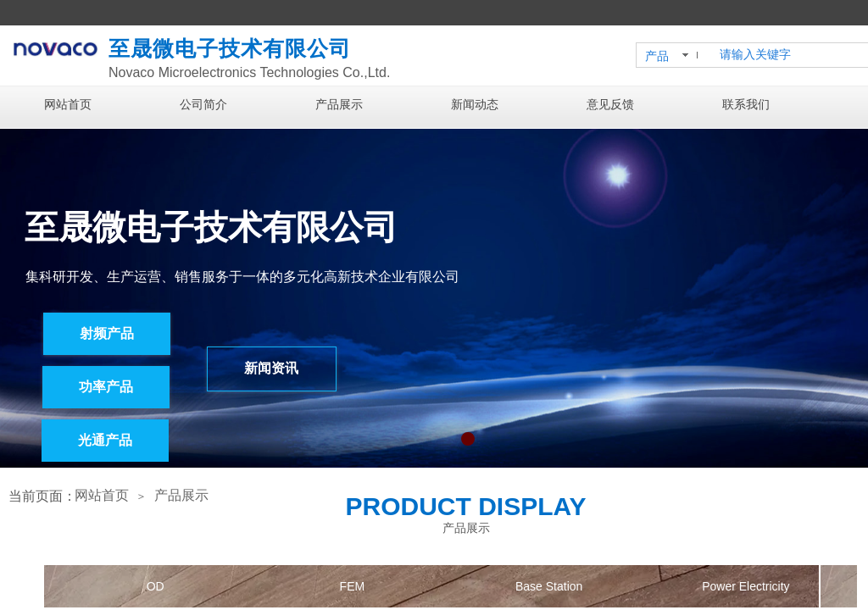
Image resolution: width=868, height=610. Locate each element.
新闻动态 (475, 105)
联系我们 (746, 105)
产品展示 (339, 105)
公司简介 (203, 105)
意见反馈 (610, 105)
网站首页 (68, 105)
